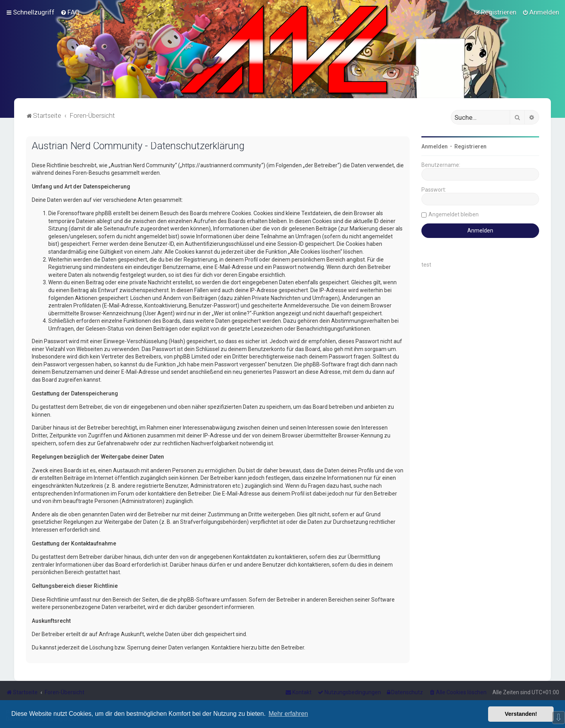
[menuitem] (70, 12)
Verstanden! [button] (521, 714)
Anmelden (435, 146)
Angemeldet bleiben (454, 214)
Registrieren (470, 146)
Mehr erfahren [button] (288, 714)
